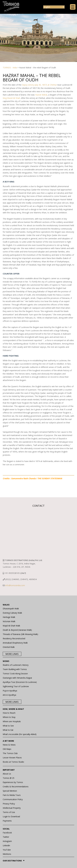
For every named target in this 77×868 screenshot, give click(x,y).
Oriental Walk (9, 647)
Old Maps (7, 749)
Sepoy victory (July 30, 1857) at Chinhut (39, 85)
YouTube (7, 850)
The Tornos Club (10, 753)
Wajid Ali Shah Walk (11, 626)
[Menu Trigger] (73, 7)
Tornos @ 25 (9, 778)
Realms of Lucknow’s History (16, 665)
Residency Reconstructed (14, 638)
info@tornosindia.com (15, 585)
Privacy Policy (9, 804)
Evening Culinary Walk (12, 613)
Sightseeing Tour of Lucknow (16, 686)
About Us (7, 774)
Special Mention (10, 791)
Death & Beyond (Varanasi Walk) (17, 630)
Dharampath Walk (11, 609)
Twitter (6, 837)
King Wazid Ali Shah (11, 98)
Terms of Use (9, 812)
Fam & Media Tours (12, 795)
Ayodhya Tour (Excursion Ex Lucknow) (20, 682)
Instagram (7, 841)
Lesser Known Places (12, 758)
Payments (7, 821)
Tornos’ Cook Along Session (15, 674)
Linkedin (6, 845)
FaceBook (7, 833)
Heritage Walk (9, 617)
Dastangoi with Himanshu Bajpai (17, 678)
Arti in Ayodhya (9, 695)
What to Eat (8, 730)
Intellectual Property (12, 808)
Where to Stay (9, 717)
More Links (12, 654)
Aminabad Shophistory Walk (15, 643)
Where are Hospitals (12, 721)
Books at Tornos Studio (13, 762)
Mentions (7, 854)
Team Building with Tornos (15, 669)
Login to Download (11, 816)
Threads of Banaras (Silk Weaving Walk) (20, 634)
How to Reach (9, 713)
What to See (8, 726)
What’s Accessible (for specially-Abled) (20, 734)
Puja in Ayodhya (10, 691)
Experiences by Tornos (13, 782)
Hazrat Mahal (41, 95)
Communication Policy (13, 799)
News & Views (9, 745)
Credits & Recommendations (16, 787)
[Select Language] (54, 7)
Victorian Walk (9, 621)
